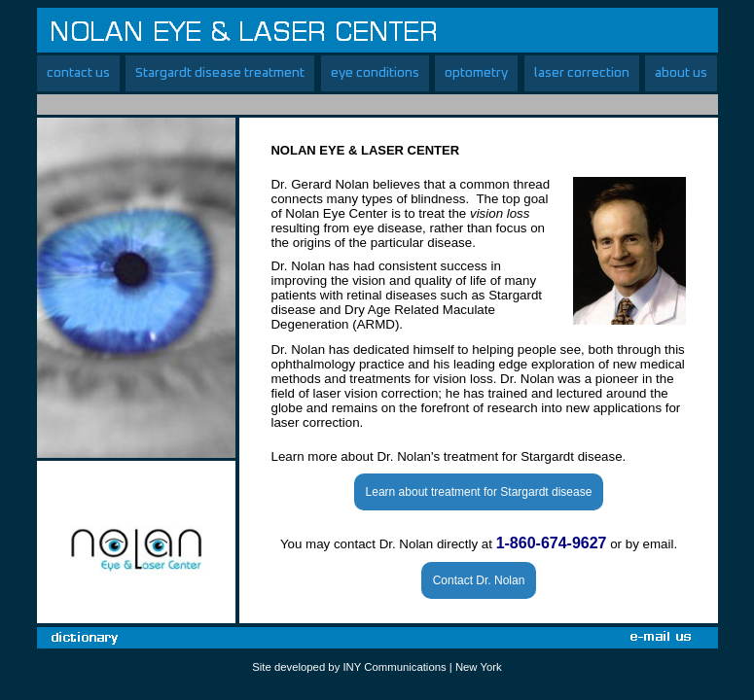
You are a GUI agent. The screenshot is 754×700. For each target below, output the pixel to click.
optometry (476, 73)
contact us (78, 73)
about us (681, 73)
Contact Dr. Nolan (479, 580)
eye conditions (375, 73)
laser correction (582, 73)
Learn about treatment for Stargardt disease (479, 492)
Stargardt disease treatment (220, 73)
